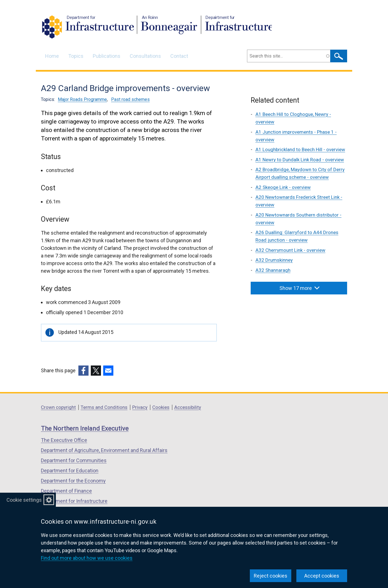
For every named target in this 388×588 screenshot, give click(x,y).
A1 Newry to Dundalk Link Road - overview (300, 160)
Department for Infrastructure (74, 501)
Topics (76, 56)
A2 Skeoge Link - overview (283, 187)
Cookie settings (24, 500)
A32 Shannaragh (273, 270)
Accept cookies (322, 576)
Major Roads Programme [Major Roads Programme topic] (82, 99)
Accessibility (188, 407)
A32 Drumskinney (274, 260)
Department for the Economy (73, 481)
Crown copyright (58, 407)
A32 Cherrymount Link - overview (290, 250)
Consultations (145, 56)
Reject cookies (271, 576)
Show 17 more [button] (299, 288)
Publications (107, 56)
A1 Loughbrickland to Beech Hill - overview (300, 149)
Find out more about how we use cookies (87, 558)
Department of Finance (66, 491)
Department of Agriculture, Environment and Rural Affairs (104, 450)
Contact (179, 56)
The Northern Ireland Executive (85, 429)
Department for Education (70, 471)
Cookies (161, 407)
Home (52, 56)
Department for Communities (74, 460)
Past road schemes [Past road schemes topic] (130, 99)
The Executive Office (64, 440)
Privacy (140, 407)
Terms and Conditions (104, 407)
